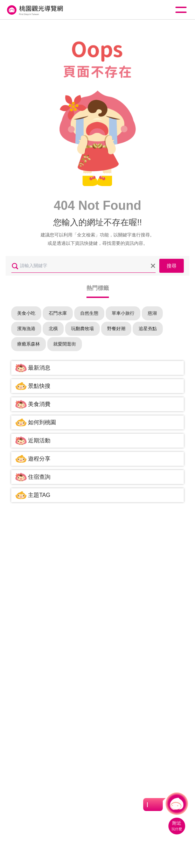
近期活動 (39, 440)
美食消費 (39, 404)
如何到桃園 (42, 422)
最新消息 (39, 368)
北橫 (53, 329)
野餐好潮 (116, 329)
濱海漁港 (26, 329)
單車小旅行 (123, 313)
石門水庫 (58, 313)
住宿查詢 (39, 477)
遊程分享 (39, 459)
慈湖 (152, 313)
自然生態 (89, 313)
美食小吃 (26, 313)
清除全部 (153, 266)
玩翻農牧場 (82, 329)
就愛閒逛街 (65, 344)
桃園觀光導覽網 (34, 10)
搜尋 (172, 266)
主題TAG (39, 495)
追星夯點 (148, 329)
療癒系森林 (29, 344)
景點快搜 (39, 386)
